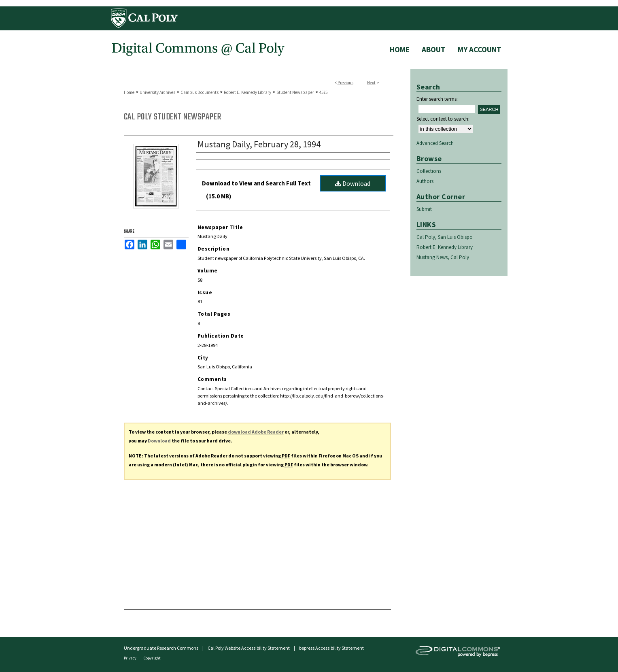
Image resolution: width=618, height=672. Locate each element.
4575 (323, 92)
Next (371, 83)
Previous (345, 83)
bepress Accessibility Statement (331, 648)
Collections (429, 171)
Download (353, 183)
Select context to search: (443, 119)
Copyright (152, 658)
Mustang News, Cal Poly (443, 257)
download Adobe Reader (256, 432)
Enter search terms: (437, 99)
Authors (425, 181)
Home (129, 92)
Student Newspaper (295, 92)
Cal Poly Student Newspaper (173, 117)
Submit (424, 209)
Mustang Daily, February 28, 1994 (259, 144)
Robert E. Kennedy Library (247, 92)
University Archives (157, 92)
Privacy (131, 658)
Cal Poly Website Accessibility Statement (249, 648)
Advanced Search (435, 143)
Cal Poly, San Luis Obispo (445, 237)
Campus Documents (200, 92)
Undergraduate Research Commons (161, 648)
